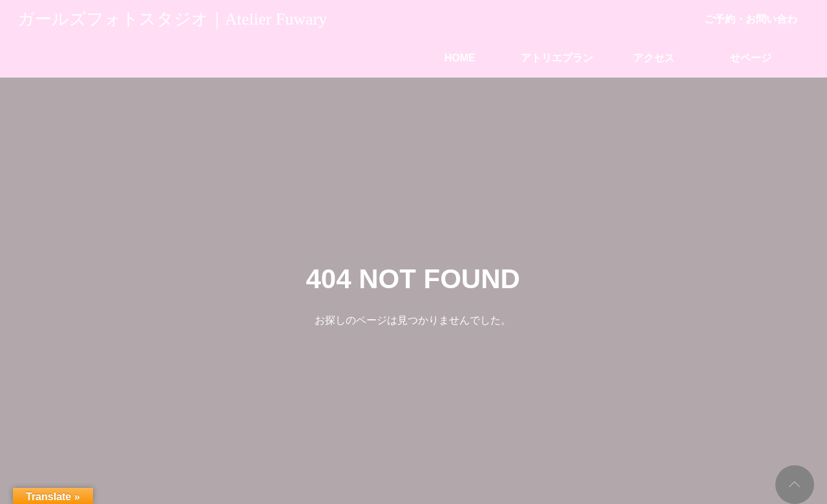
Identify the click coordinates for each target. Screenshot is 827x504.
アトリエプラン (557, 58)
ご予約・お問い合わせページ (751, 26)
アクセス (654, 58)
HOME (460, 58)
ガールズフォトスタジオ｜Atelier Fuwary (172, 19)
